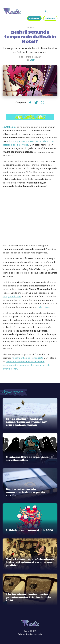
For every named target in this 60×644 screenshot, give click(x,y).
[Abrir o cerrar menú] (54, 11)
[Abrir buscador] (46, 11)
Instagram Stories (12, 296)
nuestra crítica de (28, 358)
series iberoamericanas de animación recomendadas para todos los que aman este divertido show (26, 365)
